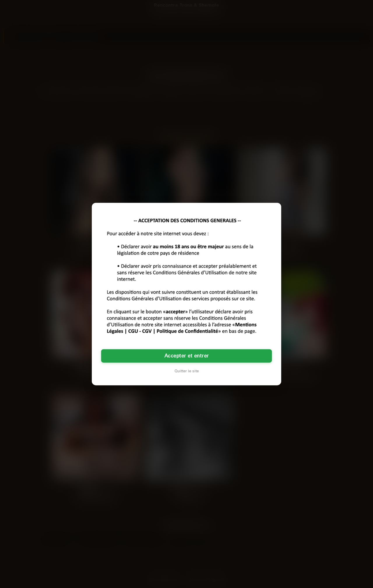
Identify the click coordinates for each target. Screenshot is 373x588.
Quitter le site (187, 371)
